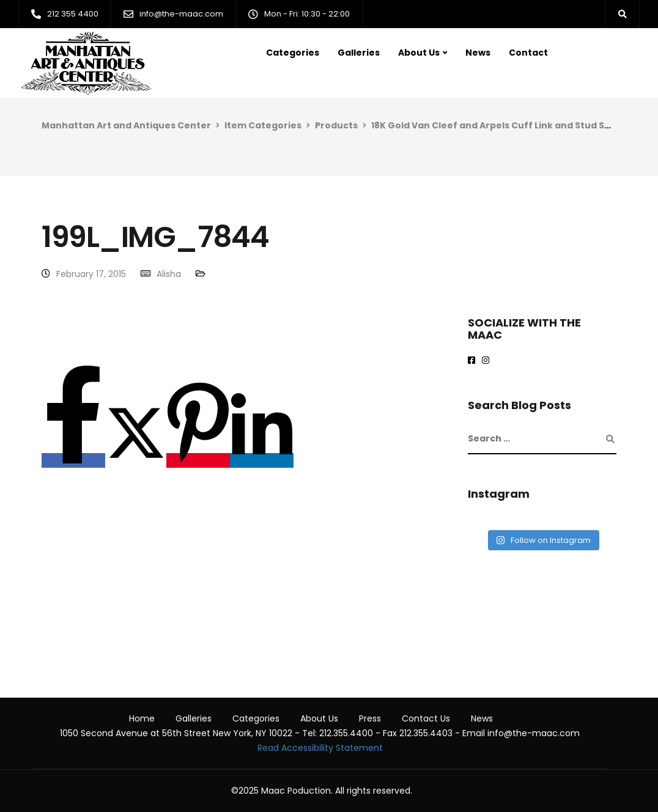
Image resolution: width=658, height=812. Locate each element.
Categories (293, 53)
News (478, 53)
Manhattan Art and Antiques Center (126, 125)
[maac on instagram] (488, 361)
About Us (419, 53)
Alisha (169, 274)
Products (336, 125)
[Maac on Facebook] (474, 361)
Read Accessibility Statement (320, 748)
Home (142, 718)
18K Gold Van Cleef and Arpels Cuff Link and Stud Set (493, 125)
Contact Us (426, 718)
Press (370, 718)
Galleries (359, 53)
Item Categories (263, 125)
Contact (528, 53)
